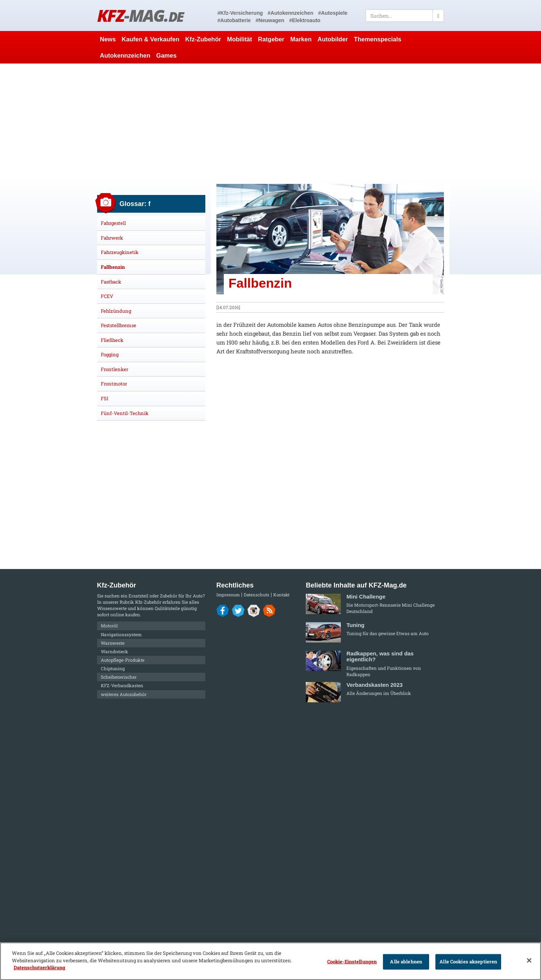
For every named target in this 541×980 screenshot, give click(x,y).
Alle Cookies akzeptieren (468, 962)
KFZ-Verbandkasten (122, 685)
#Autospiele (333, 13)
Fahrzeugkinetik (120, 252)
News (108, 39)
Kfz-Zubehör (203, 39)
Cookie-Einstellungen (352, 962)
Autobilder (333, 39)
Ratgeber (271, 39)
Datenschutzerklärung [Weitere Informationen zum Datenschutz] (40, 967)
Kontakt (281, 595)
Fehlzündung (116, 311)
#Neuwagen (270, 20)
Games (166, 55)
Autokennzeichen (125, 55)
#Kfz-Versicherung (240, 13)
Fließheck (112, 340)
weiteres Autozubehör (124, 694)
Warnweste (113, 643)
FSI (105, 398)
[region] (270, 961)
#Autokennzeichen (291, 13)
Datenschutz (256, 595)
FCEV (107, 296)
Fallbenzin (113, 267)
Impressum (228, 595)
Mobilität (240, 39)
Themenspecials (377, 39)
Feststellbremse (119, 325)
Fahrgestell (113, 223)
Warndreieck (114, 651)
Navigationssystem (121, 634)
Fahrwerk (112, 238)
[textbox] (405, 16)
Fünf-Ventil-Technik (125, 413)
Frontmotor (114, 384)
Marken (301, 39)
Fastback (111, 282)
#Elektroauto (305, 20)
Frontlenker (114, 369)
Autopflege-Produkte (123, 660)
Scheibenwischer (119, 677)
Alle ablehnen (406, 962)
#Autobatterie (234, 20)
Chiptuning (113, 668)
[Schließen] (529, 960)
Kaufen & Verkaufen (151, 39)
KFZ (141, 15)
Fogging (110, 354)
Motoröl (109, 626)
